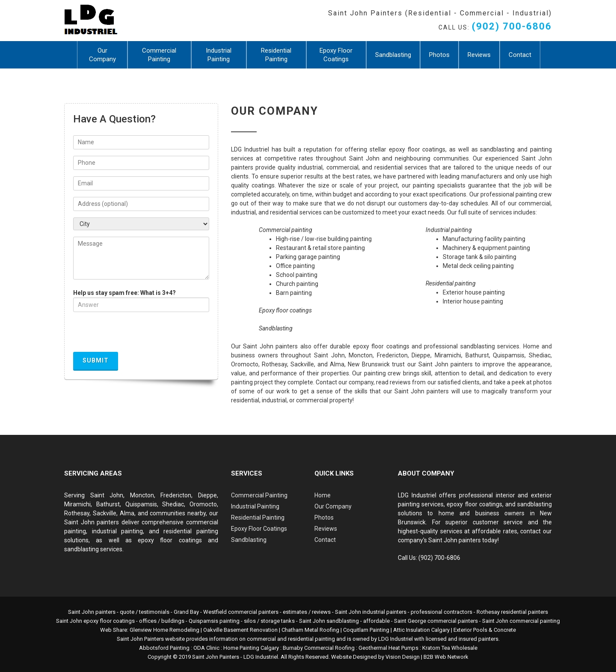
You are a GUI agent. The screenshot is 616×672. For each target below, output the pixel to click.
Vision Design (403, 657)
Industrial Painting (219, 55)
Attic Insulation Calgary (421, 630)
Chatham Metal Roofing (310, 630)
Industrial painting (449, 230)
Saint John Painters (216, 657)
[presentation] (138, 335)
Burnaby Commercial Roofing (319, 648)
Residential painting (451, 283)
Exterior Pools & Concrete (485, 630)
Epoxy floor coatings (285, 310)
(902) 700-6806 (512, 26)
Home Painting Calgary (251, 648)
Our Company (102, 55)
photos (542, 382)
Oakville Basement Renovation (240, 630)
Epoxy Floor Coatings (336, 55)
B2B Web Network (446, 657)
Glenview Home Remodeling (164, 630)
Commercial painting (286, 230)
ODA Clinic (206, 648)
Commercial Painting (159, 55)
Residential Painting (276, 55)
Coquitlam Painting (366, 630)
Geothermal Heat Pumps (388, 648)
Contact (520, 55)
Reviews (479, 55)
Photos (439, 55)
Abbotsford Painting (164, 648)
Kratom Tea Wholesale (450, 648)
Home (323, 495)
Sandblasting (393, 55)
